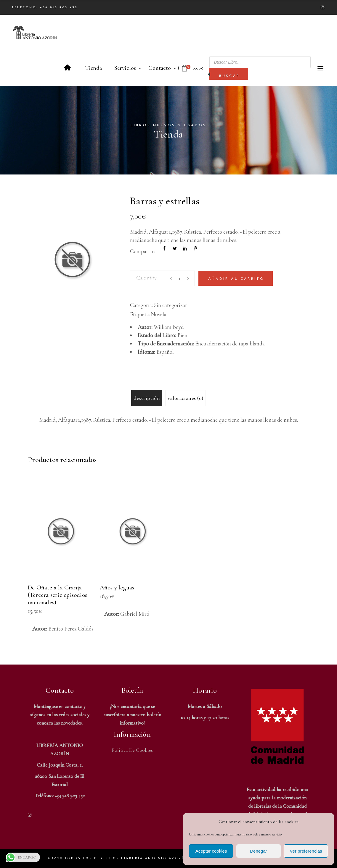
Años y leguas (117, 587)
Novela (159, 314)
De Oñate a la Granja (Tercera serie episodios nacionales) (57, 595)
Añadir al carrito (236, 279)
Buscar (230, 76)
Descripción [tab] (147, 398)
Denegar (259, 851)
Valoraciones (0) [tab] (185, 398)
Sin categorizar (171, 305)
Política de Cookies (132, 750)
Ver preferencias (306, 851)
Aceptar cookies (211, 851)
